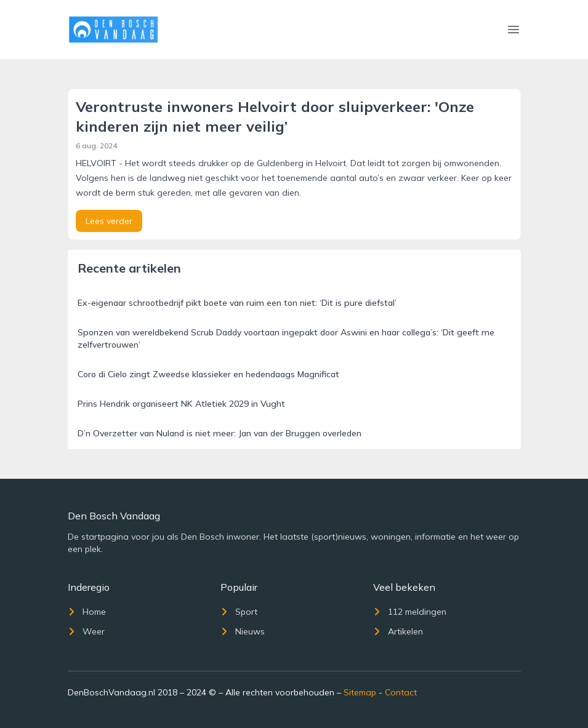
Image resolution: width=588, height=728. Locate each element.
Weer (86, 631)
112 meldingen (410, 612)
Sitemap (360, 692)
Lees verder (109, 221)
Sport (239, 612)
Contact (401, 692)
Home (87, 612)
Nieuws (243, 631)
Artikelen (398, 631)
